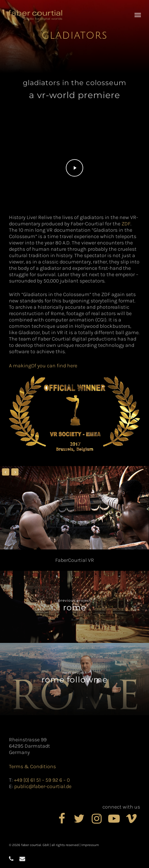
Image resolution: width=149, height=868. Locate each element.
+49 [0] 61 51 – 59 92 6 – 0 (42, 780)
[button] (138, 15)
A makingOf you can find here (43, 366)
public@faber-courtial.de (43, 786)
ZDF (126, 224)
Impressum (90, 845)
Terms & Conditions (32, 766)
